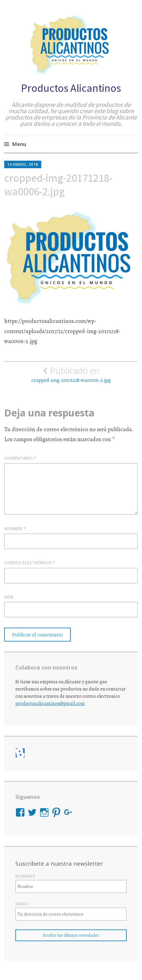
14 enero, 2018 (23, 164)
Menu (19, 144)
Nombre (15, 529)
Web (9, 597)
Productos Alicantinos (71, 88)
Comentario (20, 458)
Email (22, 904)
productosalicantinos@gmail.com (50, 703)
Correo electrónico (30, 563)
